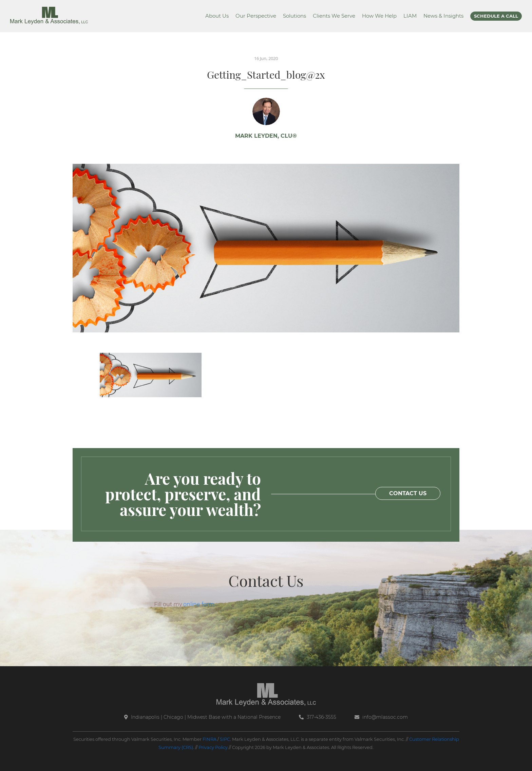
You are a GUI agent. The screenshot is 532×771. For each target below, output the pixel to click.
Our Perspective (256, 16)
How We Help (379, 16)
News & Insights (443, 16)
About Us (217, 16)
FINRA (210, 739)
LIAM (410, 16)
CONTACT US (408, 493)
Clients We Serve (334, 16)
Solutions (294, 16)
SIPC (225, 739)
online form (199, 604)
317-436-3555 (318, 717)
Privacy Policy (213, 747)
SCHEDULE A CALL (496, 16)
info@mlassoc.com (381, 717)
